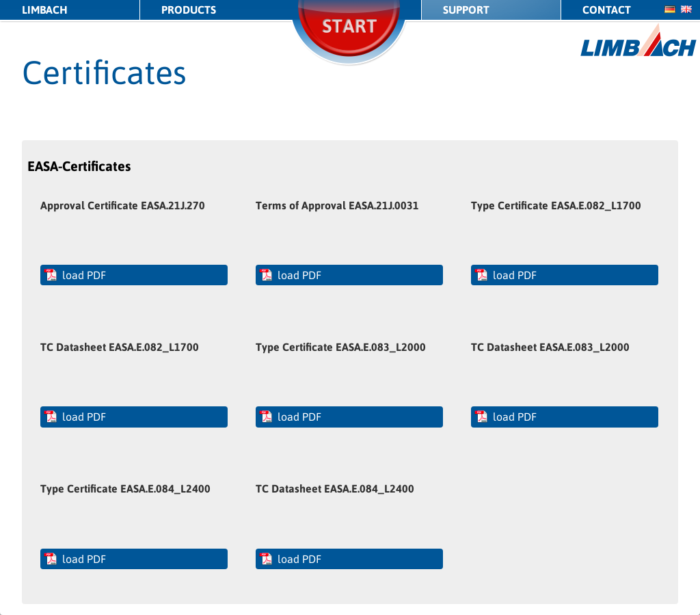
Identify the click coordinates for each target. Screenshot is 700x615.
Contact (607, 10)
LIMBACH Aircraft (639, 40)
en (686, 9)
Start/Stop (350, 44)
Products (189, 10)
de (670, 9)
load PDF (84, 275)
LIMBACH (45, 10)
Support (466, 10)
